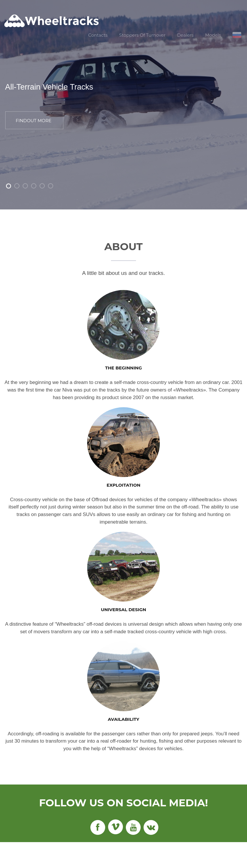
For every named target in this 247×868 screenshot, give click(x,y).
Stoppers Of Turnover (142, 35)
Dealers (185, 35)
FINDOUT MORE (34, 121)
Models (213, 35)
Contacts (98, 35)
